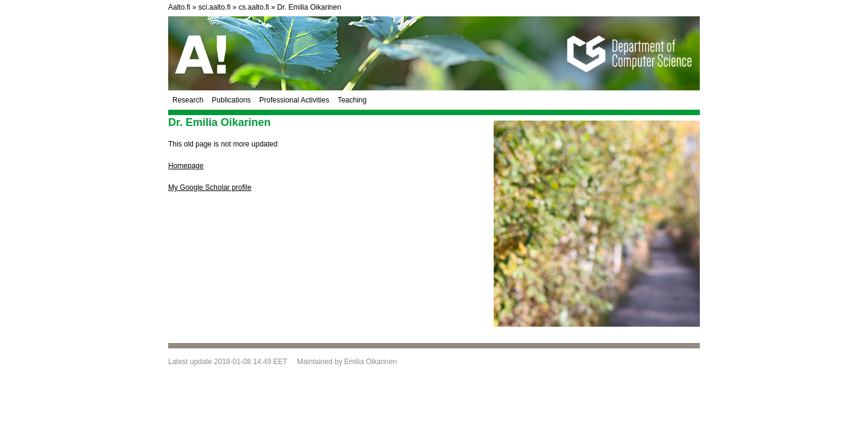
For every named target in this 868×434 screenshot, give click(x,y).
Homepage (186, 166)
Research (188, 100)
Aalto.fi (179, 7)
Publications (231, 100)
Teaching (352, 100)
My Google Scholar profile (210, 187)
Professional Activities (294, 100)
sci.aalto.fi (214, 7)
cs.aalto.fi (254, 7)
